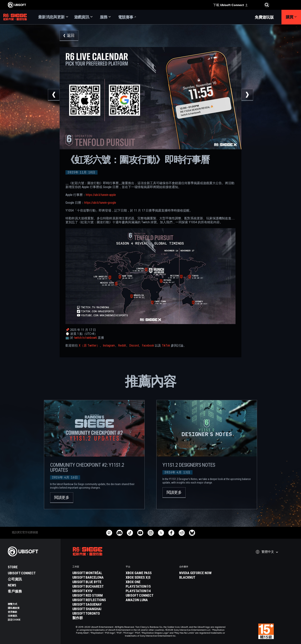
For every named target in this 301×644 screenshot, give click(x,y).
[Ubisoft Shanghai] (97, 609)
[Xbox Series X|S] (150, 577)
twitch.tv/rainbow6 (86, 338)
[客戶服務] (32, 591)
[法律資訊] (32, 616)
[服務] (105, 17)
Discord (134, 345)
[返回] (69, 36)
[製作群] (97, 618)
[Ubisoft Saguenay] (97, 604)
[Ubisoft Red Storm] (97, 595)
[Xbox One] (150, 582)
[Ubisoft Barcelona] (97, 577)
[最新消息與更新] (53, 17)
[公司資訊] (32, 579)
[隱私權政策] (32, 608)
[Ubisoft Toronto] (97, 613)
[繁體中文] (267, 552)
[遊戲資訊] (83, 17)
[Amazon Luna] (150, 600)
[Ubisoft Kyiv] (97, 591)
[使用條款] (32, 612)
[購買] (291, 17)
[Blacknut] (204, 577)
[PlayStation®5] (150, 586)
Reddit (122, 345)
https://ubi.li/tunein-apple (101, 195)
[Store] (32, 567)
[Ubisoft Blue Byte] (97, 582)
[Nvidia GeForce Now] (204, 573)
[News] (32, 585)
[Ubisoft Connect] (32, 573)
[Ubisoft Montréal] (97, 573)
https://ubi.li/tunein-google (100, 203)
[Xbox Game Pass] (150, 573)
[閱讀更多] (62, 498)
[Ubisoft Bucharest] (97, 586)
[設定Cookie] (14, 620)
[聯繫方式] (32, 604)
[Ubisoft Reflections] (97, 600)
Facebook (148, 345)
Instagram (109, 345)
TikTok (166, 345)
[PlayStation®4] (150, 591)
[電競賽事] (127, 17)
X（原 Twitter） (89, 345)
